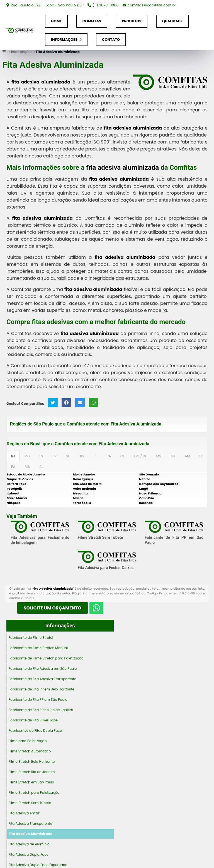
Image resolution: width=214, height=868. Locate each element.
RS (82, 456)
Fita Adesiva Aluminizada (31, 834)
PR (55, 456)
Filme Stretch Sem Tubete (100, 537)
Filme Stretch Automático (30, 751)
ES (41, 456)
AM (187, 456)
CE (122, 456)
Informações (66, 40)
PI (201, 456)
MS (159, 456)
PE (95, 456)
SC (68, 456)
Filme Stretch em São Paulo (31, 782)
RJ (13, 456)
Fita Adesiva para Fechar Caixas (106, 568)
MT (173, 456)
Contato (111, 40)
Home (56, 21)
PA (13, 467)
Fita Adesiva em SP (24, 813)
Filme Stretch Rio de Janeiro (32, 772)
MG (27, 456)
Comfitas (92, 21)
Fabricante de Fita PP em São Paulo (38, 700)
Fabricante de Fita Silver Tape (33, 720)
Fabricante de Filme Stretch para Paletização (46, 658)
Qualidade (172, 21)
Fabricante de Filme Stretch (31, 638)
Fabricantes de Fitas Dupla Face (35, 730)
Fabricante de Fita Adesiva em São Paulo (43, 669)
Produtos (132, 21)
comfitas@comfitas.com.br (152, 5)
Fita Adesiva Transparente (30, 823)
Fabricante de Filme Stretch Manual (38, 648)
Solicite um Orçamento (53, 608)
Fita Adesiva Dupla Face (29, 854)
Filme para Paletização (28, 741)
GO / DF (140, 456)
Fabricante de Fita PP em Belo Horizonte (42, 689)
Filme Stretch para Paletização (34, 792)
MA (27, 467)
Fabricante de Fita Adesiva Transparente (42, 679)
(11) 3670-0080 (105, 5)
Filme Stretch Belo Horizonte (32, 761)
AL (41, 467)
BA (109, 456)
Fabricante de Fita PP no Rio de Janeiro (41, 710)
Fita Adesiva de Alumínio (29, 844)
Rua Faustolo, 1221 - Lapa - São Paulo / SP (47, 5)
